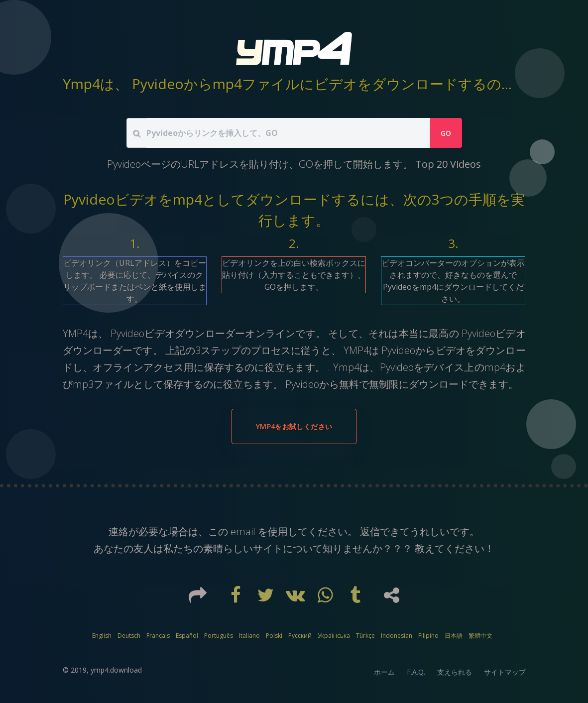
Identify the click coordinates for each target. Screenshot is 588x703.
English (102, 636)
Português (219, 636)
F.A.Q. (416, 672)
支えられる (455, 672)
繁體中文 (480, 636)
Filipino (428, 636)
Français (158, 636)
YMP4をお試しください (294, 426)
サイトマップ (505, 672)
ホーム (384, 672)
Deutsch (129, 636)
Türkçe (365, 636)
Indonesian (397, 636)
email (243, 531)
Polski (274, 636)
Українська (334, 636)
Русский (300, 636)
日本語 (454, 636)
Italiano (249, 636)
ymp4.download (116, 670)
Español (187, 636)
